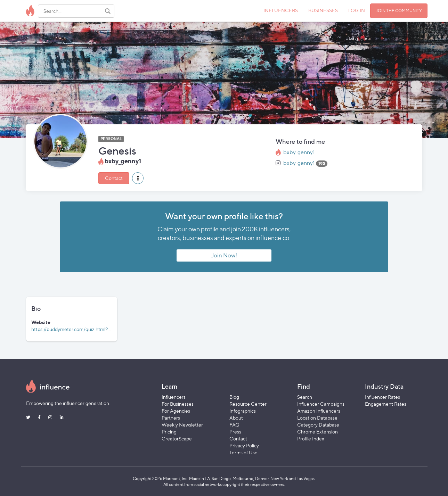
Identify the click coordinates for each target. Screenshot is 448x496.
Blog (234, 397)
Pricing (169, 432)
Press (235, 432)
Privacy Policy (244, 445)
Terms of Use (243, 452)
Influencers (174, 397)
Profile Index (311, 439)
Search (305, 397)
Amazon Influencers (319, 411)
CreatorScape (177, 439)
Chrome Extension (317, 432)
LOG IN (357, 10)
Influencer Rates (382, 397)
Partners (171, 418)
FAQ (234, 425)
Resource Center (248, 404)
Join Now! (224, 255)
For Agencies (176, 411)
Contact (114, 178)
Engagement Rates (386, 404)
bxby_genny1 (299, 152)
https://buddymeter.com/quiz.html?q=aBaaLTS (81, 329)
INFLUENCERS (281, 10)
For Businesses (178, 404)
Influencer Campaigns (321, 404)
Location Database (317, 418)
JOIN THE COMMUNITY (399, 11)
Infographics (243, 411)
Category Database (318, 425)
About (236, 418)
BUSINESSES (323, 10)
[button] (138, 178)
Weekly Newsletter (182, 425)
